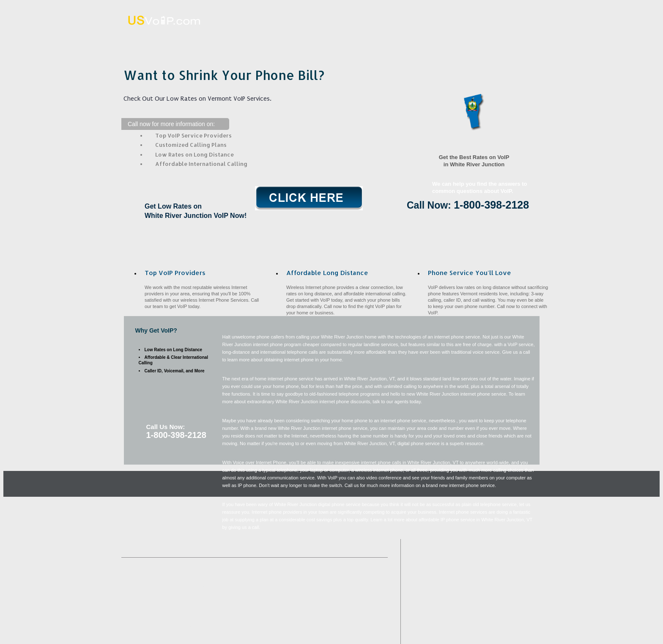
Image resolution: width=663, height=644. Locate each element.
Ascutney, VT (356, 593)
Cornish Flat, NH (209, 587)
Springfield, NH (303, 614)
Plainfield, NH (357, 614)
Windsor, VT (213, 640)
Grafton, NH (261, 587)
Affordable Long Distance (346, 40)
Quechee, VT (329, 634)
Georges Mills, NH (139, 614)
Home (180, 40)
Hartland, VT (379, 580)
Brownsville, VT (198, 614)
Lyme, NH (309, 593)
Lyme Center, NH (254, 580)
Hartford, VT (180, 621)
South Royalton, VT (281, 600)
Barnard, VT (310, 587)
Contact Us (513, 40)
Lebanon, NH (357, 607)
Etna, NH (223, 634)
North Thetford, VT (232, 621)
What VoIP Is (263, 40)
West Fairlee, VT (259, 593)
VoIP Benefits (429, 40)
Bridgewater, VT (136, 580)
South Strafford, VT (195, 580)
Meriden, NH (359, 621)
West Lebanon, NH (364, 587)
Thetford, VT (251, 614)
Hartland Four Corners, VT (320, 580)
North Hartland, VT (151, 593)
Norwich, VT (296, 627)
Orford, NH (305, 640)
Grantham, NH (182, 607)
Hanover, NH (134, 621)
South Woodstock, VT (188, 627)
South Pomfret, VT (273, 634)
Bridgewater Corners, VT (298, 621)
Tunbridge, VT (204, 593)
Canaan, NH (344, 627)
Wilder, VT (132, 600)
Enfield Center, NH (300, 607)
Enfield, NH (132, 627)
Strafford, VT (178, 600)
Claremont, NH (163, 640)
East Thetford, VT (239, 607)
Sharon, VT (178, 634)
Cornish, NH (338, 600)
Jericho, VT (227, 600)
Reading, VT (247, 627)
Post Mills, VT (155, 587)
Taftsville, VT (261, 640)
